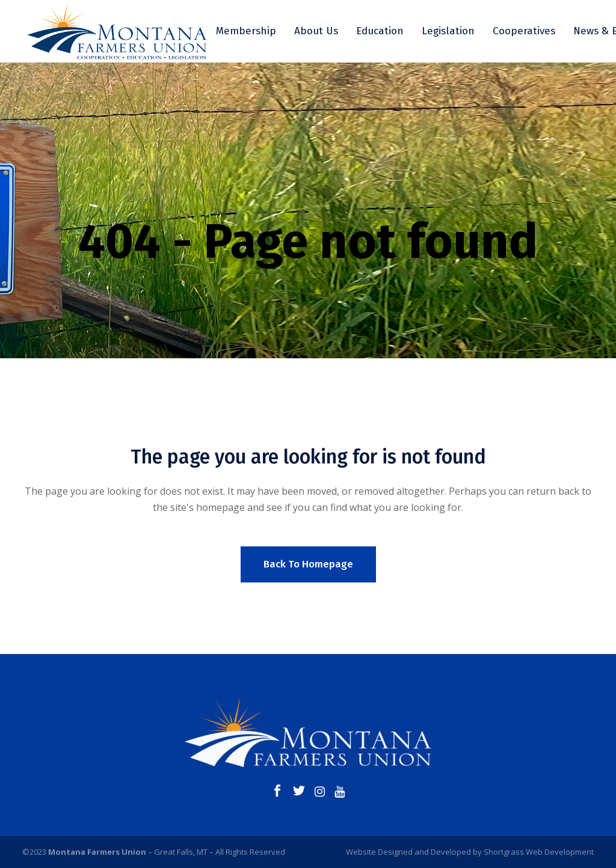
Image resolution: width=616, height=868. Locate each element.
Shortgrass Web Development (539, 852)
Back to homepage (308, 564)
